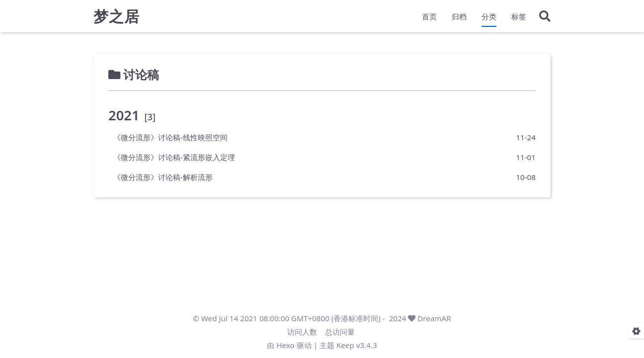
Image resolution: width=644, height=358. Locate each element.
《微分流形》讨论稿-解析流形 (163, 177)
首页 (429, 18)
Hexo (285, 345)
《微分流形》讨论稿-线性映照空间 (170, 137)
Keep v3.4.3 (357, 345)
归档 (459, 18)
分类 (489, 18)
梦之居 (117, 18)
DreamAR (434, 318)
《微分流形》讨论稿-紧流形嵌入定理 (174, 157)
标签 (519, 18)
